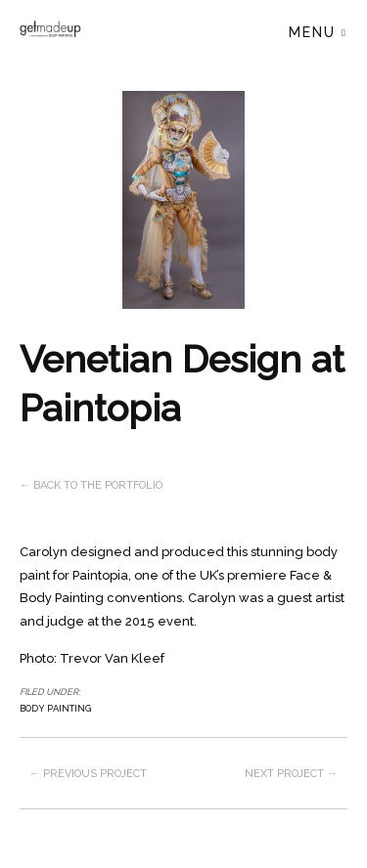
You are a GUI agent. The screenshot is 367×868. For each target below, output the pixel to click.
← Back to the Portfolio (91, 485)
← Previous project (88, 774)
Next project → (291, 774)
